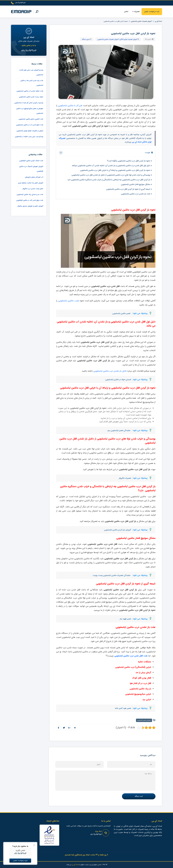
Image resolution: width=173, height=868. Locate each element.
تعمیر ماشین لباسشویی (121, 313)
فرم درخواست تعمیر (20, 861)
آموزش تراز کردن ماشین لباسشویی (118, 530)
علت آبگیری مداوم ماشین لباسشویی (31, 119)
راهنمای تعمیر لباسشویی (144, 720)
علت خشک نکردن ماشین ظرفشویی (31, 161)
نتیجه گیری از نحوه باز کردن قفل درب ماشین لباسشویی (128, 189)
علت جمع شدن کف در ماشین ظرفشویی (30, 200)
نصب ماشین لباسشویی (69, 301)
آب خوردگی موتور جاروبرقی (34, 177)
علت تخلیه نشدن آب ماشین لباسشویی (30, 91)
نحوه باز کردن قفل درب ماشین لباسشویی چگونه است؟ (128, 161)
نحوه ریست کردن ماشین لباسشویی (31, 97)
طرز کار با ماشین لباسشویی (70, 106)
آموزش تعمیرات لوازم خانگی (128, 39)
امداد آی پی (158, 21)
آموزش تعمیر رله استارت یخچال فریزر (31, 183)
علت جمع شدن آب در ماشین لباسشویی (30, 125)
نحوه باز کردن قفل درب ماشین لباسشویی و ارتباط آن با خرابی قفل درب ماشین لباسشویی (115, 170)
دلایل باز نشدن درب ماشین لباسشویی (110, 371)
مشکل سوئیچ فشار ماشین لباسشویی (135, 184)
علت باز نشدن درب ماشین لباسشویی (135, 194)
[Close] (34, 845)
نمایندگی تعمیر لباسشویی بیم (119, 430)
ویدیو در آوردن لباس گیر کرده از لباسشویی (29, 103)
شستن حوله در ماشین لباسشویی (118, 380)
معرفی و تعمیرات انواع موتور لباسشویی (30, 131)
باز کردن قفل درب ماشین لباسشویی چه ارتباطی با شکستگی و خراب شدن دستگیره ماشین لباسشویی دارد (109, 180)
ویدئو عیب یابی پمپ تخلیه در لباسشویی (29, 136)
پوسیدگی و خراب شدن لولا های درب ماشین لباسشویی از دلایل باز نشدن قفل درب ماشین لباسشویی (111, 175)
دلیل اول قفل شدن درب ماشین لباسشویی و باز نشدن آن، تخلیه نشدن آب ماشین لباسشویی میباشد (111, 166)
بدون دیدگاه (86, 39)
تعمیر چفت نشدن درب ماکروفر (33, 189)
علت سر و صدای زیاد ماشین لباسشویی (30, 194)
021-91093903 (96, 835)
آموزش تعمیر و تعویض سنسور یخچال (30, 206)
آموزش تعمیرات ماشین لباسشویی (141, 21)
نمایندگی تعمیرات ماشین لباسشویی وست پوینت (112, 575)
